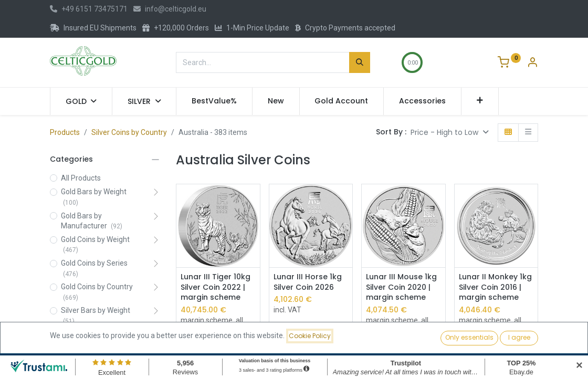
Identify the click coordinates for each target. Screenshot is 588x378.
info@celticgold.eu (170, 9)
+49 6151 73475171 (89, 9)
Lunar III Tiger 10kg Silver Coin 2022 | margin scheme (216, 287)
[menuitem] (214, 101)
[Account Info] (532, 64)
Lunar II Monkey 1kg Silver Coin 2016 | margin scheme (495, 287)
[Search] (360, 62)
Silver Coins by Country (129, 132)
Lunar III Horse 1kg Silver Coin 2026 (308, 282)
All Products (81, 178)
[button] (480, 101)
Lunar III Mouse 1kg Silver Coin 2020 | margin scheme (401, 287)
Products (65, 132)
